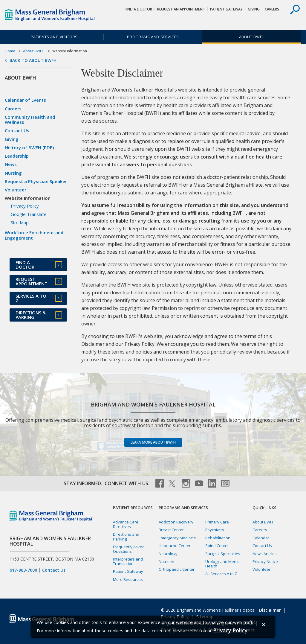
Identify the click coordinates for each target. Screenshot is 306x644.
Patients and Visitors (54, 37)
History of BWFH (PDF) (29, 147)
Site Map (20, 223)
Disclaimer (270, 610)
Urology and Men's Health (222, 564)
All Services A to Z (221, 574)
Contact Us (17, 130)
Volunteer (16, 190)
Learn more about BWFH (153, 442)
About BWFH (252, 37)
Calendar (261, 538)
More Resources (128, 579)
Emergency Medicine (177, 538)
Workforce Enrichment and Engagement (34, 235)
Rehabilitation (218, 538)
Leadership (17, 156)
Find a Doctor (138, 9)
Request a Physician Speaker (36, 181)
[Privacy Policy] (230, 630)
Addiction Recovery (176, 522)
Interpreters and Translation (128, 561)
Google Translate (29, 214)
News (11, 164)
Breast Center (171, 530)
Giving (254, 9)
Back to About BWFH (33, 60)
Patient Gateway (226, 9)
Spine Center (217, 546)
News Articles (265, 554)
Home (10, 51)
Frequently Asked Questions (129, 549)
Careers (272, 9)
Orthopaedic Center (177, 569)
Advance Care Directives (126, 524)
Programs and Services (153, 37)
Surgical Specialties (223, 554)
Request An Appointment (181, 9)
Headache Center (175, 546)
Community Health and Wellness (30, 119)
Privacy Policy (25, 206)
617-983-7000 (23, 570)
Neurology (168, 554)
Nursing (13, 173)
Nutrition (166, 561)
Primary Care (217, 522)
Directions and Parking (126, 536)
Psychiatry (215, 530)
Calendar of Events (25, 100)
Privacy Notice (265, 561)
